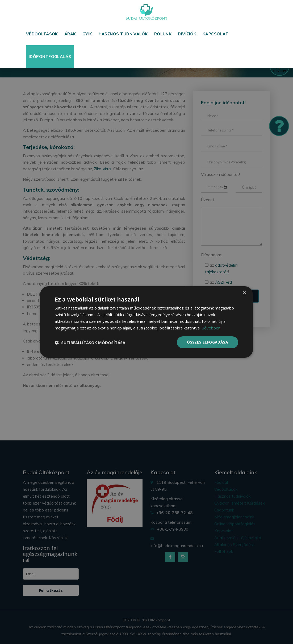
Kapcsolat (215, 34)
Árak (70, 34)
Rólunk (163, 34)
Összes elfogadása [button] (208, 342)
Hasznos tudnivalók (123, 34)
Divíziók (187, 34)
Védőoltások (42, 34)
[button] (90, 342)
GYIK (87, 34)
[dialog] (146, 322)
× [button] (244, 293)
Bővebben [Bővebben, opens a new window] (211, 328)
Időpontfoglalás (50, 57)
